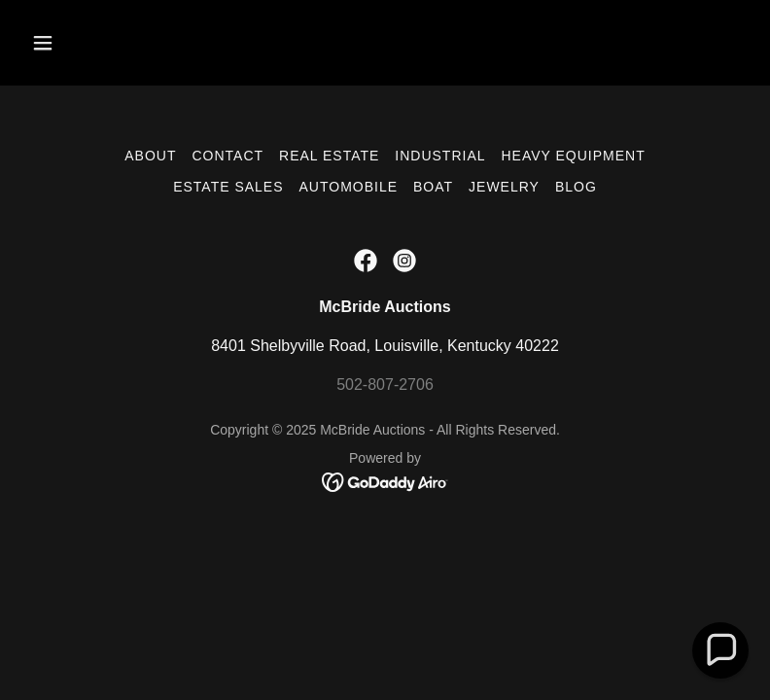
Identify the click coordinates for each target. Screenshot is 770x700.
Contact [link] (227, 156)
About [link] (150, 156)
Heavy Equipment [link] (574, 156)
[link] (366, 261)
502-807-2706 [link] (385, 385)
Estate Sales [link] (228, 187)
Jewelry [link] (504, 187)
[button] (78, 43)
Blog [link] (576, 187)
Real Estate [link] (329, 156)
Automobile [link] (349, 187)
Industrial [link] (440, 156)
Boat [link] (433, 187)
